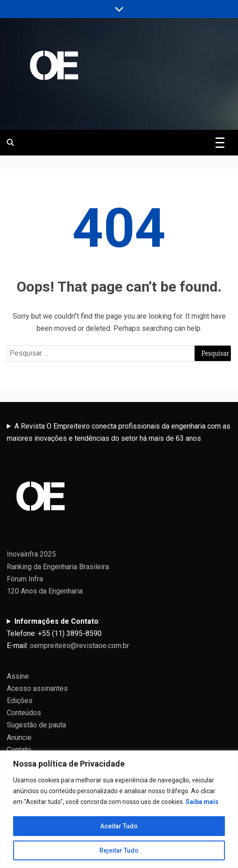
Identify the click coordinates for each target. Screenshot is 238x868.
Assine (18, 676)
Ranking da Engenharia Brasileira (58, 567)
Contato (19, 750)
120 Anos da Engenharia (45, 591)
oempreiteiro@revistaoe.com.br (79, 646)
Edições (20, 701)
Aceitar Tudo (119, 826)
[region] (119, 809)
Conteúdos (24, 713)
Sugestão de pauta (36, 725)
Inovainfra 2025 (31, 554)
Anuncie (19, 738)
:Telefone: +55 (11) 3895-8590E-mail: (68, 633)
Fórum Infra (25, 579)
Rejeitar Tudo (119, 850)
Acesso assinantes (37, 688)
